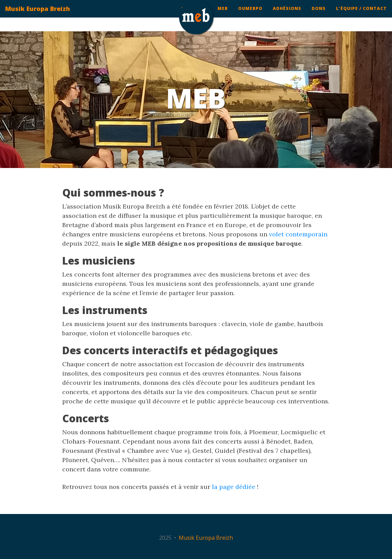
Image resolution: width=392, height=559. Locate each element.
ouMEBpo (250, 15)
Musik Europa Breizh (38, 15)
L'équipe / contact (361, 15)
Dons (319, 15)
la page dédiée (234, 487)
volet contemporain (298, 234)
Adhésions (287, 15)
